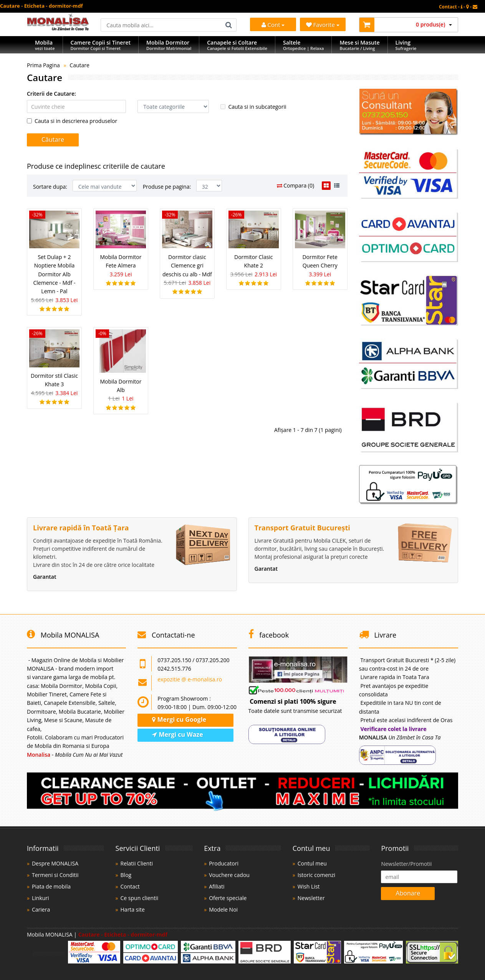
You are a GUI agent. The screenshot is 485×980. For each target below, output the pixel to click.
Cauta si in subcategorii (253, 107)
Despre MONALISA (55, 863)
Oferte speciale (228, 898)
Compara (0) (296, 185)
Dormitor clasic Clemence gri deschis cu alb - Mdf (187, 266)
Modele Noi (223, 909)
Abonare (408, 893)
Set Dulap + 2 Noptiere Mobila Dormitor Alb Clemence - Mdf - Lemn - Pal (54, 274)
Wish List (309, 886)
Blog (126, 875)
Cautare (79, 65)
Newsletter (311, 898)
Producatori (224, 863)
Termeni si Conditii (55, 875)
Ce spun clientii (140, 898)
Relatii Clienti (137, 863)
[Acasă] (58, 28)
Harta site (133, 909)
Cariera (41, 909)
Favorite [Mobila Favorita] (323, 25)
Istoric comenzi (316, 875)
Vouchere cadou (229, 875)
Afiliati (217, 886)
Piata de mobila (51, 886)
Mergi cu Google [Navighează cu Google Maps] (179, 719)
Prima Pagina (43, 65)
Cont (273, 25)
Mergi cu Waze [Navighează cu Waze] (177, 734)
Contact (130, 886)
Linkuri (41, 898)
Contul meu (312, 863)
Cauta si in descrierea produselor (72, 121)
